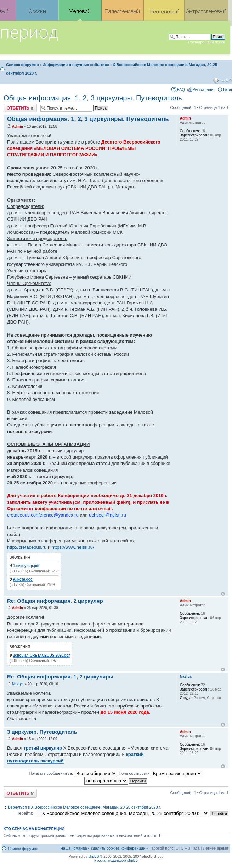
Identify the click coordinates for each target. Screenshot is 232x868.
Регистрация (204, 89)
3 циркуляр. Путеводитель (42, 732)
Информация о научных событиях (76, 65)
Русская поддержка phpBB (116, 860)
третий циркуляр (43, 748)
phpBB (94, 857)
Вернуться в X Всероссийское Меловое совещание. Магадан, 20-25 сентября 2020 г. (84, 807)
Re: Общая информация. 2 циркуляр (55, 601)
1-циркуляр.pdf (26, 566)
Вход (228, 89)
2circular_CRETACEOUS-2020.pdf (41, 655)
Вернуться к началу (223, 594)
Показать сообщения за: (73, 773)
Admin (18, 126)
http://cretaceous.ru (27, 547)
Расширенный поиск (206, 42)
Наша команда (73, 848)
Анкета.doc (23, 579)
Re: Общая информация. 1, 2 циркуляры (60, 677)
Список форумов (22, 65)
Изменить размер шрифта (227, 81)
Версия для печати (216, 81)
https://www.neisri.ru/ (73, 547)
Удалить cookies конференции (118, 848)
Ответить (20, 108)
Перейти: (25, 813)
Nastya (18, 684)
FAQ (181, 89)
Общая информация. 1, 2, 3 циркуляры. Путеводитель (93, 98)
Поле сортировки (160, 773)
